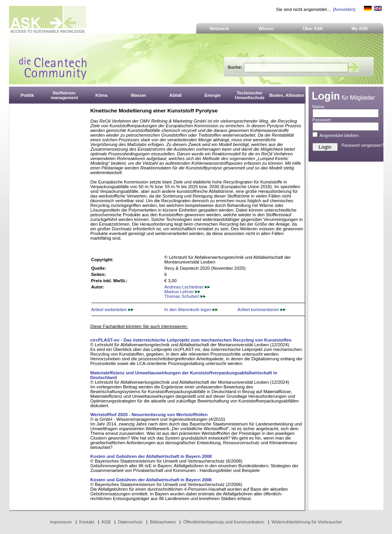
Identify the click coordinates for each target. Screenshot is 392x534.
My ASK (360, 28)
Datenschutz (130, 522)
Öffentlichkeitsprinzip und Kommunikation (223, 522)
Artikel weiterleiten (112, 310)
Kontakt (87, 522)
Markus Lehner (182, 292)
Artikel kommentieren (262, 310)
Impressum (61, 522)
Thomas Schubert (185, 296)
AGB (106, 522)
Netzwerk (220, 28)
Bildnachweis (163, 522)
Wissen (266, 28)
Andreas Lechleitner (187, 287)
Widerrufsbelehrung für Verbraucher (307, 522)
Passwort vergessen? (363, 145)
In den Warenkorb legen (191, 310)
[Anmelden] (344, 9)
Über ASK (313, 28)
